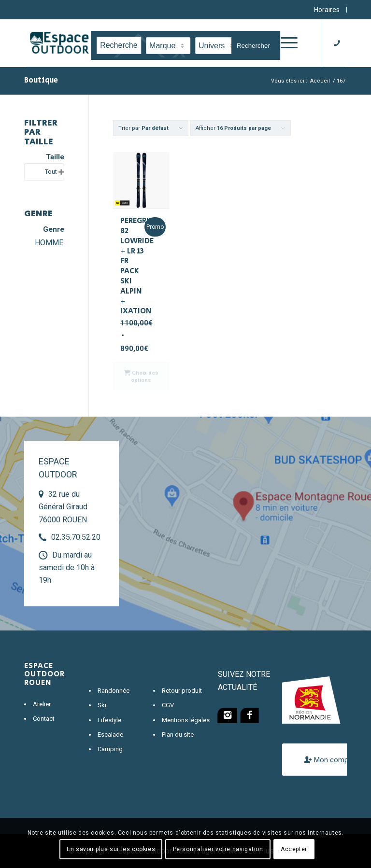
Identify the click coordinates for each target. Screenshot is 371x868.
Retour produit (182, 691)
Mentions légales (186, 720)
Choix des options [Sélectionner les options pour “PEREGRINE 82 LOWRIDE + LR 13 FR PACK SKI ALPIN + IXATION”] (141, 376)
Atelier (42, 704)
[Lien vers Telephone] (340, 43)
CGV (168, 705)
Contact (44, 719)
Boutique (41, 80)
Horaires (327, 10)
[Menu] (287, 43)
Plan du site (178, 735)
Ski (102, 705)
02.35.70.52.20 (76, 537)
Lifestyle (109, 720)
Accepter (294, 849)
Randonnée (114, 691)
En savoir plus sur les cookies (111, 849)
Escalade (110, 735)
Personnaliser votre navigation (218, 849)
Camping (110, 749)
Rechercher (253, 46)
